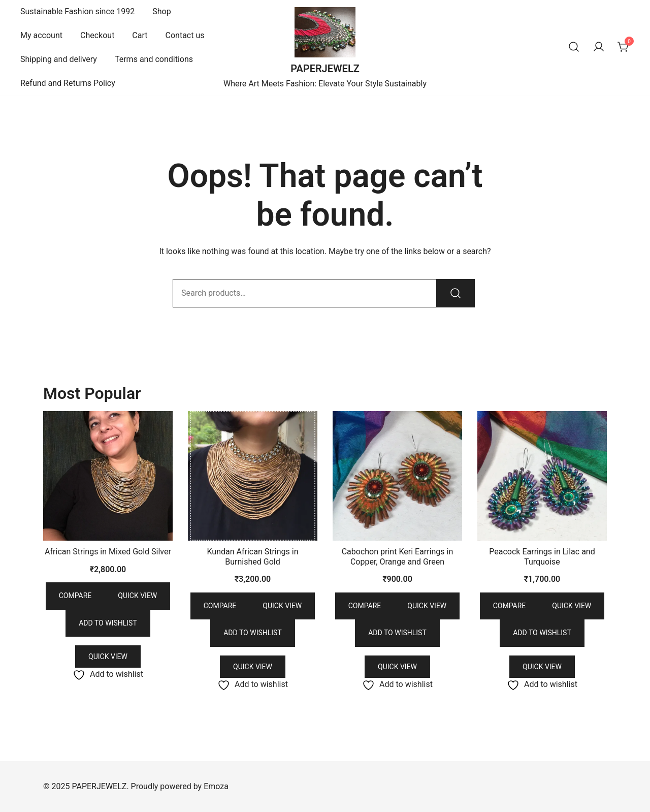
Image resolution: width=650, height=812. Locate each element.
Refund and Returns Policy (68, 83)
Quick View (108, 657)
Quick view (137, 596)
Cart (140, 35)
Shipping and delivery (59, 59)
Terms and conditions (154, 59)
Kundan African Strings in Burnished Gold (252, 556)
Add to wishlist (108, 623)
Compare (75, 596)
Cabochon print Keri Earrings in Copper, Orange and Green (398, 556)
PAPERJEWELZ (325, 69)
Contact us (185, 35)
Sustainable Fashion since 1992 (77, 11)
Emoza (216, 786)
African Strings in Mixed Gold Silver (108, 552)
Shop (161, 11)
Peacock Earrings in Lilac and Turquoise (542, 556)
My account (41, 35)
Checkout (97, 35)
